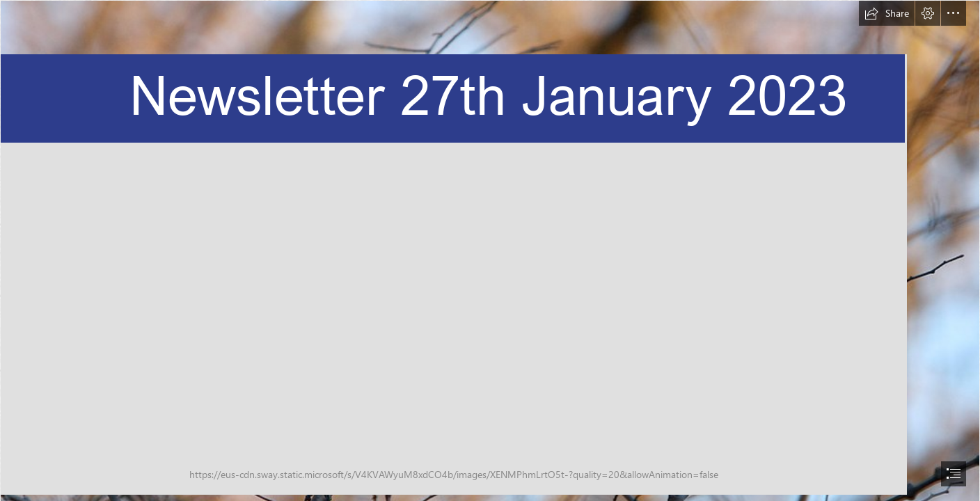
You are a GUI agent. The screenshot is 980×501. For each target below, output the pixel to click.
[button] (887, 13)
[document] (490, 250)
